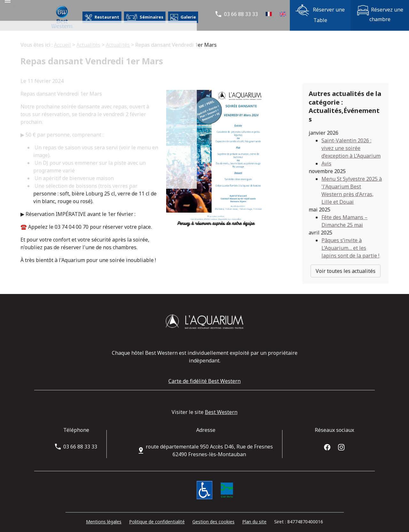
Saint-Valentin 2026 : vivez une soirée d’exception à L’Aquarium (351, 142)
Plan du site (254, 516)
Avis (326, 157)
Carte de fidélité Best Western (204, 375)
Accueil (62, 45)
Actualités (88, 45)
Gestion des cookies (213, 516)
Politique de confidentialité (157, 516)
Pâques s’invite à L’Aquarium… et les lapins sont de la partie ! (350, 242)
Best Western (221, 406)
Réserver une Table (320, 14)
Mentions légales (104, 516)
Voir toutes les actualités (346, 265)
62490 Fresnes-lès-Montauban (209, 445)
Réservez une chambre (380, 14)
